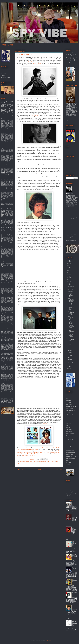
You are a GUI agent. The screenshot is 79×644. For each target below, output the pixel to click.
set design (8, 344)
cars (4, 144)
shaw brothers (5, 345)
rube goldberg (4, 338)
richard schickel (10, 330)
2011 (68, 365)
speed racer (11, 352)
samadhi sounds (7, 339)
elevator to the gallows (9, 185)
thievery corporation (9, 378)
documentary (4, 176)
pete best (9, 311)
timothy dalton (7, 381)
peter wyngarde (52, 461)
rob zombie (9, 331)
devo (5, 174)
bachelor (3, 126)
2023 (68, 265)
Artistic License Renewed (71, 396)
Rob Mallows (53, 452)
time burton (8, 380)
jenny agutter (4, 234)
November (70, 288)
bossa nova (6, 135)
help (5, 215)
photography (4, 315)
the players (7, 373)
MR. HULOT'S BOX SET (74, 542)
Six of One (31, 62)
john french (10, 238)
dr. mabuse (4, 179)
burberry (3, 141)
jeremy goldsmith (4, 235)
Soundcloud (4, 73)
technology (3, 366)
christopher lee (5, 149)
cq (10, 157)
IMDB (3, 71)
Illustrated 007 (68, 417)
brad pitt (3, 137)
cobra (12, 150)
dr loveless (10, 177)
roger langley (10, 335)
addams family (10, 114)
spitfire (12, 353)
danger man (8, 161)
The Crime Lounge (69, 454)
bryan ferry (4, 140)
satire (11, 339)
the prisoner (30, 463)
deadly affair (4, 169)
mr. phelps (6, 289)
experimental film (7, 189)
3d (6, 103)
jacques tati (7, 226)
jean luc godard (8, 232)
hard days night (7, 213)
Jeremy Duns (33, 452)
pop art (11, 318)
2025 (68, 262)
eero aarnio (9, 183)
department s (24, 461)
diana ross (8, 174)
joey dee (9, 237)
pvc (2, 323)
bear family (3, 130)
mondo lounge (4, 285)
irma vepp (6, 223)
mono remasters (10, 285)
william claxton (5, 397)
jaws (2, 232)
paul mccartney (7, 307)
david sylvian (5, 167)
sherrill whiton (7, 346)
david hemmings (7, 166)
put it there (11, 322)
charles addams (7, 147)
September (70, 292)
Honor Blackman (9, 107)
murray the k (3, 291)
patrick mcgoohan (43, 461)
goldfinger (3, 211)
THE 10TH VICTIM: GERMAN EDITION (74, 594)
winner (9, 398)
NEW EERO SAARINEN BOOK (71, 326)
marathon (9, 267)
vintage (5, 391)
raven (6, 324)
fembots (5, 192)
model (3, 284)
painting (9, 304)
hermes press (5, 216)
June (69, 354)
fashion (8, 191)
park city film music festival (8, 305)
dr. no (8, 179)
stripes (2, 361)
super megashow (9, 362)
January (70, 363)
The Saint (68, 461)
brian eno (11, 137)
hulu (2, 219)
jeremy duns (10, 234)
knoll (7, 249)
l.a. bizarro (11, 250)
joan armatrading (4, 237)
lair (2, 251)
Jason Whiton (70, 193)
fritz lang (11, 199)
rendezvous (3, 327)
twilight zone (7, 383)
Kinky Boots (10, 108)
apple (12, 120)
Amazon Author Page (6, 77)
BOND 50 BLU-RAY (70, 304)
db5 (2, 168)
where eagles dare (5, 395)
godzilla (8, 210)
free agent (6, 199)
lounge (3, 261)
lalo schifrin (5, 251)
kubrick (3, 250)
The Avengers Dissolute (70, 452)
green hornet (10, 211)
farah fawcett (4, 191)
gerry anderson (9, 206)
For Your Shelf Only (37, 63)
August (70, 350)
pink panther (7, 316)
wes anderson (4, 394)
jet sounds (3, 236)
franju (12, 196)
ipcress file (10, 221)
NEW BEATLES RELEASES (75, 621)
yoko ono (3, 400)
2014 (68, 281)
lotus (7, 260)
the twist (6, 377)
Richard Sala (68, 442)
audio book (7, 123)
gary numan (7, 201)
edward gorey (10, 182)
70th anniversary (10, 103)
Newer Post (20, 469)
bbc (8, 129)
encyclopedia (3, 187)
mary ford (9, 270)
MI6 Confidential (69, 431)
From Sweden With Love (71, 411)
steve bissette (10, 358)
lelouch (11, 252)
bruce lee (6, 139)
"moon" (3, 101)
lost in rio (9, 259)
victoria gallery (7, 389)
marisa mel (6, 269)
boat (5, 134)
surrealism (10, 363)
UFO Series (68, 465)
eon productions (9, 187)
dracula (11, 179)
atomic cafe (10, 122)
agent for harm (9, 115)
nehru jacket (7, 293)
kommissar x (10, 249)
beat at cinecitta (8, 130)
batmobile (3, 129)
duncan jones (7, 180)
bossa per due (10, 135)
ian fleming (10, 219)
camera (3, 143)
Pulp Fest (67, 438)
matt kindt (9, 272)
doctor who (10, 175)
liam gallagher (9, 255)
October (70, 290)
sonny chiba (7, 349)
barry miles (7, 128)
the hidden (9, 372)
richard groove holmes (9, 328)
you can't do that (8, 400)
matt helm (5, 272)
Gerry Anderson (69, 413)
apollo (8, 120)
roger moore (4, 336)
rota (8, 337)
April (69, 357)
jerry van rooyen (10, 235)
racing (3, 324)
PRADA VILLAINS (74, 516)
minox (12, 281)
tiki (12, 379)
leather (8, 252)
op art (9, 299)
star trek (6, 358)
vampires (10, 385)
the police (11, 373)
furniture (3, 201)
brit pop (9, 137)
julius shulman (4, 244)
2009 (68, 369)
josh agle (8, 243)
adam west (5, 114)
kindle (5, 248)
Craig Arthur (24, 454)
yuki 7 (5, 402)
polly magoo (4, 318)
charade (3, 147)
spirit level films (7, 353)
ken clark (6, 247)
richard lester (10, 329)
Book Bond (68, 398)
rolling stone (10, 336)
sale (2, 339)
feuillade (11, 192)
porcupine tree (4, 319)
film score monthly (6, 194)
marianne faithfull (7, 268)
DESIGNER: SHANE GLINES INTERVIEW (75, 529)
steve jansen (4, 360)
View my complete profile (71, 240)
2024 (68, 264)
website (45, 424)
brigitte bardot (4, 137)
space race (10, 351)
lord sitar (6, 259)
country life (3, 158)
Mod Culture (68, 436)
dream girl (3, 180)
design (3, 172)
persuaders (5, 311)
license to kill (4, 256)
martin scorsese (4, 270)
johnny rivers (10, 242)
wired (12, 398)
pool (8, 318)
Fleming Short (30, 454)
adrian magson (4, 115)
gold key (11, 210)
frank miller (4, 197)
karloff (6, 246)
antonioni (3, 120)
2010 (68, 367)
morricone (8, 287)
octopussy (9, 297)
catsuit (5, 146)
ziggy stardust (9, 402)
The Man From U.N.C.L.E (71, 456)
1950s (11, 101)
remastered (7, 326)
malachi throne (4, 263)
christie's (11, 148)
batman (11, 128)
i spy (5, 219)
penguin (11, 308)
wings (6, 398)
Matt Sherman (38, 454)
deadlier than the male (8, 168)
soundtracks (7, 350)
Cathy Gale (4, 104)
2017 (68, 276)
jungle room (8, 244)
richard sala (4, 330)
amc (6, 118)
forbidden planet (7, 196)
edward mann (4, 183)
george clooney (5, 203)
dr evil (6, 177)
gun (8, 212)
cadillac (5, 142)
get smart (11, 207)
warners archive (10, 393)
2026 (68, 260)
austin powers (9, 125)
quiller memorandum (8, 323)
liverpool (3, 258)
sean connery (5, 341)
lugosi (2, 262)
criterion (8, 159)
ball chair (6, 127)
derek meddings (10, 171)
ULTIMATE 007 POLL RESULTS (70, 322)
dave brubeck (4, 163)
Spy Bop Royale (69, 446)
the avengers (24, 463)
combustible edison (5, 153)
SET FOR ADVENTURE (70, 151)
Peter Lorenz (39, 452)
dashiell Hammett (9, 162)
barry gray (3, 128)
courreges (7, 157)
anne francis (4, 119)
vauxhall (8, 387)
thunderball (4, 379)
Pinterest (69, 121)
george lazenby (9, 204)
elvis (10, 186)
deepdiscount (6, 170)
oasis (12, 296)
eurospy (11, 188)
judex (12, 243)
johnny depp (5, 242)
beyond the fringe (8, 131)
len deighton (4, 254)
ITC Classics (68, 419)
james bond (5, 227)
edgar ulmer (5, 182)
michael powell (7, 277)
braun (6, 137)
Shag (67, 444)
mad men (6, 262)
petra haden (11, 314)
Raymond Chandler (5, 112)
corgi (12, 155)
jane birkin (11, 229)
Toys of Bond (68, 463)
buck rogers (10, 140)
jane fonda (3, 230)
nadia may (3, 292)
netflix (12, 293)
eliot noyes (7, 186)
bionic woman (6, 132)
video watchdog (7, 390)
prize (8, 320)
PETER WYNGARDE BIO (71, 339)
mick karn (5, 279)
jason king (30, 461)
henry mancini (10, 214)
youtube (9, 401)
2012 (68, 285)
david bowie (7, 165)
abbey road (9, 113)
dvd (11, 180)
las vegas (5, 253)
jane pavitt (8, 230)
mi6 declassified (5, 276)
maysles (5, 274)
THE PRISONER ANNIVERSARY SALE (71, 300)
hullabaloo (11, 218)
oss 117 (6, 300)
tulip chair (8, 382)
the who (10, 377)
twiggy (3, 383)
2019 (68, 272)
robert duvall (7, 333)
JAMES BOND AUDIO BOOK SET (71, 347)
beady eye (11, 129)
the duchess (10, 371)
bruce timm (11, 139)
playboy (8, 317)
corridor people (9, 156)
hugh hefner (6, 218)
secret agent (9, 342)
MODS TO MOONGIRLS (75, 504)
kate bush (9, 246)
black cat (11, 132)
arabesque (3, 121)
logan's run (8, 258)
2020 (68, 271)
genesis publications (9, 202)
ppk (12, 319)
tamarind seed (10, 365)
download (3, 177)
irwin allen (10, 223)
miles (4, 281)
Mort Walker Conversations (29, 455)
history (11, 216)
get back (7, 207)
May (69, 356)
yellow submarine (9, 399)
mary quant (7, 271)
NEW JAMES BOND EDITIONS (71, 335)
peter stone (6, 314)
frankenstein (4, 198)
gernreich (3, 206)
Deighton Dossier (69, 404)
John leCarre (68, 427)
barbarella (11, 127)
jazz (4, 232)
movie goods (8, 288)
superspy (3, 363)
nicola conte (10, 295)
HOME (67, 149)
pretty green (4, 321)
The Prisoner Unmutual (70, 459)
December (70, 286)
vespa (6, 387)
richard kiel (4, 329)
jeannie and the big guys (8, 233)
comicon (3, 155)
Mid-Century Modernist (70, 433)
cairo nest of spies (10, 142)
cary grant (7, 144)
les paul (9, 254)
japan (11, 230)
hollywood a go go (5, 217)
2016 (68, 278)
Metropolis (11, 109)
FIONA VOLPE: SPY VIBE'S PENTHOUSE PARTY (75, 608)
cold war (7, 151)
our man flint (8, 301)
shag (12, 344)
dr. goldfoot (11, 178)
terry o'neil (11, 367)
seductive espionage (5, 343)
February (70, 361)
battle (6, 129)
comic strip (6, 154)
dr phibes (6, 178)
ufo (10, 383)
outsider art (7, 303)
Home (39, 469)
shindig (11, 346)
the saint (9, 374)
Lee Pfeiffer (4, 109)
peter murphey (7, 313)
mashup (11, 271)
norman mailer (4, 296)
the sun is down (8, 375)
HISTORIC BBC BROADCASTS (71, 331)
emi (12, 186)
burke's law (6, 141)
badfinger (7, 126)
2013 (68, 283)
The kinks (11, 112)
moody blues (10, 286)
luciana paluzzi (7, 261)
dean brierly (8, 169)
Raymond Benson (25, 452)
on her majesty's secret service (7, 299)
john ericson (6, 238)
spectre (7, 352)
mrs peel (11, 289)
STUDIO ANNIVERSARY (71, 343)
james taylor (6, 229)
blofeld (3, 133)
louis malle (11, 260)
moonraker (4, 287)
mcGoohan (8, 274)
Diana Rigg (5, 105)
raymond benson (5, 325)
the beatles (10, 370)
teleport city (8, 366)
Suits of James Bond (70, 450)
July (69, 352)
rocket (6, 335)
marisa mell (10, 269)
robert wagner (8, 334)
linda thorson (4, 257)
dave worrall (7, 164)
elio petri (3, 186)
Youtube (3, 75)
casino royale (4, 145)
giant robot (4, 208)
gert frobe (3, 207)
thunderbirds (9, 379)
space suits (3, 352)
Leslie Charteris (69, 429)
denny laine (11, 170)
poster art (9, 319)
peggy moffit (7, 308)
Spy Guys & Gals (69, 448)
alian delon (8, 117)
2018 (68, 274)
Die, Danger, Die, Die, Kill (71, 406)
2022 (68, 267)
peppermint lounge (4, 310)
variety (6, 387)
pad (6, 304)
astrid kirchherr (4, 122)
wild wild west (10, 396)
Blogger (49, 641)
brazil (8, 137)
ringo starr (4, 331)
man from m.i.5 (10, 263)
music (11, 290)
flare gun (11, 194)
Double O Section (69, 409)
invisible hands (5, 222)
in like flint (9, 220)
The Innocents (35, 115)
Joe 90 (67, 425)
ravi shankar (10, 324)
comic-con (11, 154)
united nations (4, 384)
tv (11, 382)
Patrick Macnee (7, 110)
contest (7, 155)
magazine (11, 262)
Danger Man (68, 402)
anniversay (11, 119)
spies (3, 353)
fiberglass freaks (4, 193)
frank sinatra (10, 197)
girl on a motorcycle (8, 209)
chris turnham (7, 148)
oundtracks (3, 302)
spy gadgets (7, 355)
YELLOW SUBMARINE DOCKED (75, 556)
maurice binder (8, 273)
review (8, 327)
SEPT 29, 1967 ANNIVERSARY (71, 295)
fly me (2, 196)
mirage (7, 282)
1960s (3, 103)
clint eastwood (7, 150)
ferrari (8, 192)
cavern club (10, 146)
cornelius (3, 156)
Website (3, 69)
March (69, 359)
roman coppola (4, 337)
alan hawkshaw (6, 116)
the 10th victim (8, 368)
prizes (11, 320)
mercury (7, 275)
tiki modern (3, 380)
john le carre (10, 239)
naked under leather (9, 292)
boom (9, 134)
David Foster (46, 452)
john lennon (4, 241)
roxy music (11, 337)
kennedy (9, 247)
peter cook (8, 312)
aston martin (10, 121)
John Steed (4, 108)
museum (8, 291)
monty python (4, 286)
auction (3, 123)
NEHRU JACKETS (74, 568)
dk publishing (6, 175)
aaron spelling (4, 113)
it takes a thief (7, 223)
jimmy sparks (7, 236)
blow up (6, 133)
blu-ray (10, 133)
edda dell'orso (6, 181)
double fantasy (10, 176)
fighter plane (9, 193)
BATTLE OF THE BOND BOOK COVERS (71, 313)
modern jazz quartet (9, 284)
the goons (3, 372)
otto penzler (10, 300)
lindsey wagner (10, 257)
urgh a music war (10, 384)
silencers (3, 347)
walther (6, 393)
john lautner (4, 239)
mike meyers (8, 280)
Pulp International (69, 440)
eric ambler (4, 188)
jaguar (11, 226)
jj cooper (11, 236)
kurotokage (6, 250)
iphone (2, 223)
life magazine (10, 256)
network (3, 294)
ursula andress (4, 385)
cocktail (3, 152)
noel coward (35, 461)
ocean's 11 (4, 297)
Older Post (59, 469)
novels (8, 296)
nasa (2, 293)
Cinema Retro (10, 104)
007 (7, 101)
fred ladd (8, 198)
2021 (68, 269)
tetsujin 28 (3, 369)
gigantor (8, 208)
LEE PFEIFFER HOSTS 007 (71, 318)
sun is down (6, 361)
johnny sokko (4, 243)
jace (10, 225)
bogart (7, 134)
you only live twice (7, 401)
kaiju (8, 245)
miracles (3, 282)
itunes (8, 225)
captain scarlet (8, 143)
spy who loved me (5, 357)
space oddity (6, 351)
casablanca (11, 144)
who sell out (5, 396)
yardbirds (3, 399)
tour (12, 381)
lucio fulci (11, 261)
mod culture (10, 283)
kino (9, 248)
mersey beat (11, 275)
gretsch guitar (4, 212)
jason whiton (10, 231)
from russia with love (7, 200)
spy (2, 355)
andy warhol (10, 118)
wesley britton (10, 394)
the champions (4, 371)
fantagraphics (4, 190)
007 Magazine (68, 394)
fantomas (11, 190)
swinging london (6, 364)
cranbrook (8, 159)
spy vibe (10, 356)
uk (12, 383)
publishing (7, 322)
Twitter (75, 120)
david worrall (10, 167)
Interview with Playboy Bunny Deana (29, 449)
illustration (4, 220)
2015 (68, 279)
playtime (11, 317)
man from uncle (5, 264)
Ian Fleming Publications (71, 415)
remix (12, 326)
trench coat (3, 382)
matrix (2, 272)
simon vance (7, 347)
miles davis (8, 281)
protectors (3, 322)
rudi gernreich (10, 338)
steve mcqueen (10, 360)
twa (12, 382)
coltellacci (11, 152)
